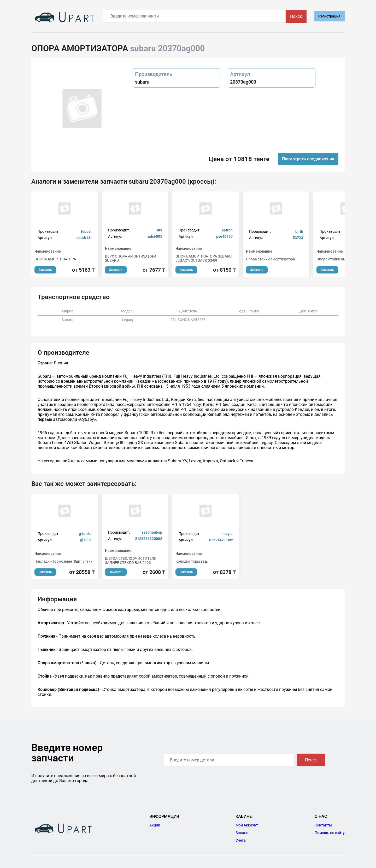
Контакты (323, 825)
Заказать (45, 270)
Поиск (296, 16)
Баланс (242, 833)
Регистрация (329, 16)
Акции (155, 825)
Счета (241, 840)
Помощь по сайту (330, 833)
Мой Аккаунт (247, 825)
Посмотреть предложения (308, 159)
